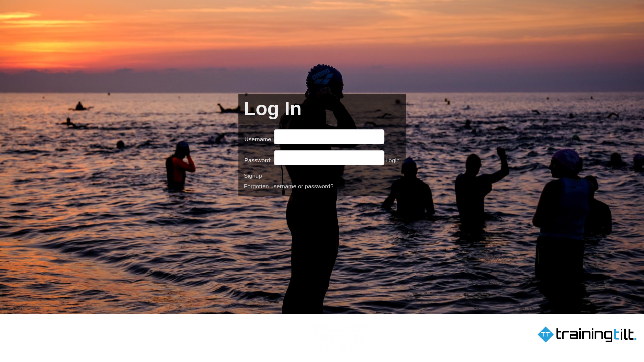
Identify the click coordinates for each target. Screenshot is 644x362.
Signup (253, 176)
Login (393, 160)
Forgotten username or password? (288, 186)
